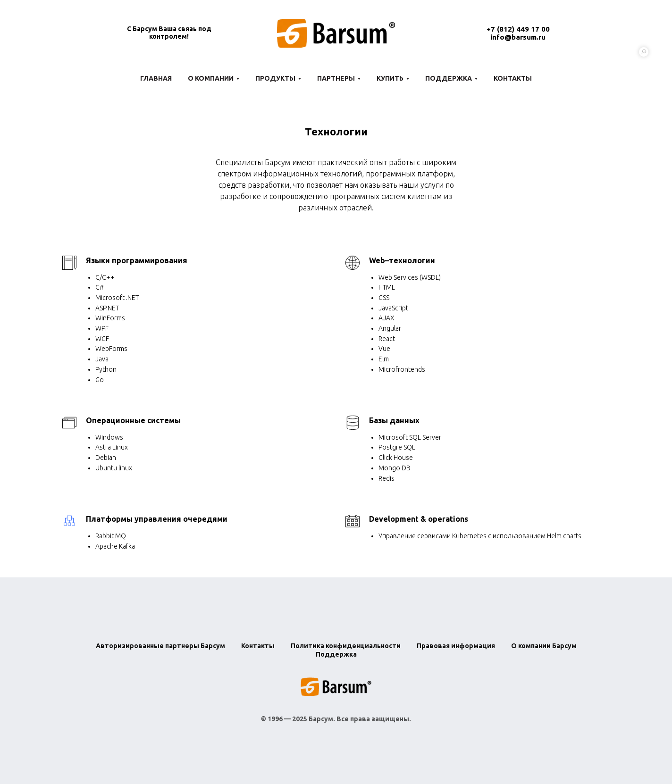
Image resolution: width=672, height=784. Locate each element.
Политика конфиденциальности (346, 646)
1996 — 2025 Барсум (300, 719)
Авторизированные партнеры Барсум (160, 646)
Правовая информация (456, 646)
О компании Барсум (544, 646)
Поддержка (336, 654)
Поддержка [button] (449, 78)
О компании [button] (211, 78)
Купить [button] (390, 78)
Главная (156, 78)
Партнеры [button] (336, 78)
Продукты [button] (275, 78)
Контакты (513, 78)
